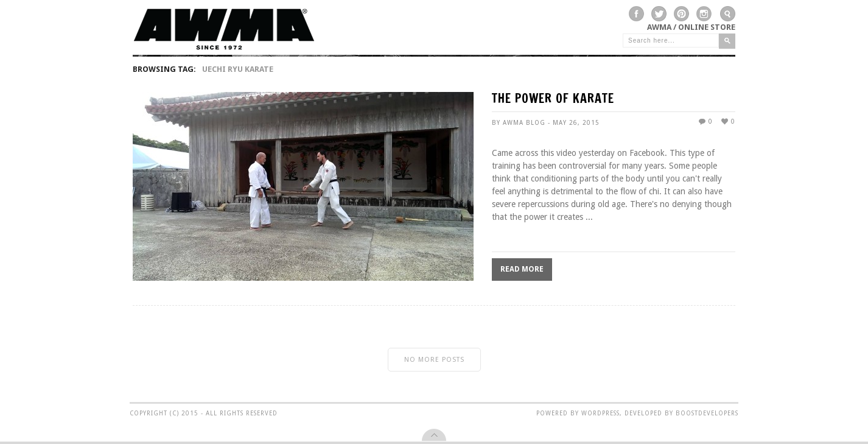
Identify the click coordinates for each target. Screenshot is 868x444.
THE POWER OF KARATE (553, 100)
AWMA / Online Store (691, 27)
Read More (522, 269)
